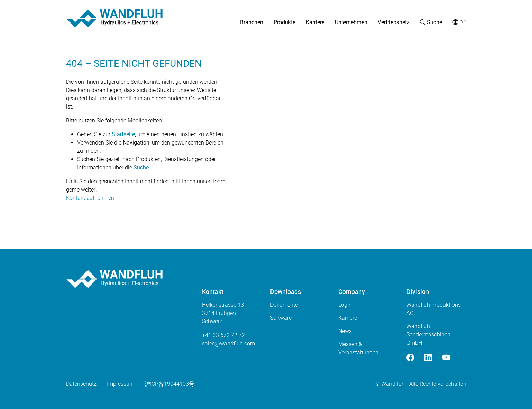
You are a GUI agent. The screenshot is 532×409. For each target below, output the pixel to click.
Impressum (121, 384)
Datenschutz (81, 384)
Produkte (285, 22)
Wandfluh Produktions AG (434, 309)
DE (459, 22)
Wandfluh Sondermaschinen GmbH (428, 334)
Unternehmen (351, 22)
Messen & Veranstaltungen (358, 348)
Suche (431, 22)
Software (281, 318)
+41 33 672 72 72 (223, 335)
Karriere (315, 22)
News (345, 331)
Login (345, 305)
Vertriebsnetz (394, 22)
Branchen (252, 22)
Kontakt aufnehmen (90, 198)
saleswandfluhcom (228, 343)
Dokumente (284, 305)
